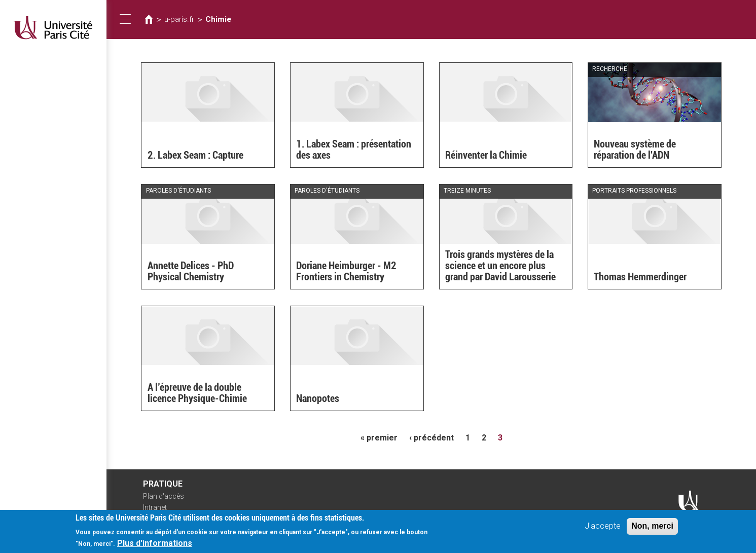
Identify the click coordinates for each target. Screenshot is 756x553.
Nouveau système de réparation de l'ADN (635, 150)
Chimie (218, 19)
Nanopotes (318, 398)
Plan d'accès (164, 496)
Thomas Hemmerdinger (640, 277)
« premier (379, 438)
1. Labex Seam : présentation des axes (354, 150)
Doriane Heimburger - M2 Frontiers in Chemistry (346, 271)
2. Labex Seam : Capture (195, 155)
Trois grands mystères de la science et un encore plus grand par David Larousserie (500, 266)
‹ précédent (431, 438)
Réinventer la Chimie (486, 155)
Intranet (155, 507)
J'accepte (603, 530)
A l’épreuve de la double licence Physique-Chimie (197, 393)
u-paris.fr (179, 19)
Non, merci (652, 530)
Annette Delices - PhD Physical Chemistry (191, 271)
